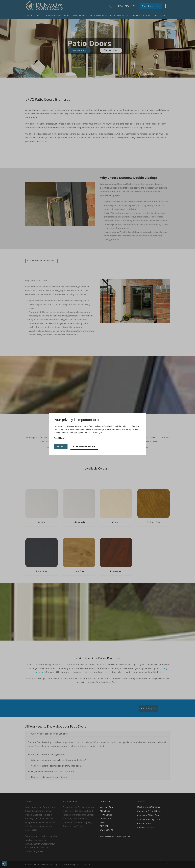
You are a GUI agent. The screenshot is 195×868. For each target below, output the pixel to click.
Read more (59, 438)
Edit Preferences (84, 447)
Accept (61, 447)
